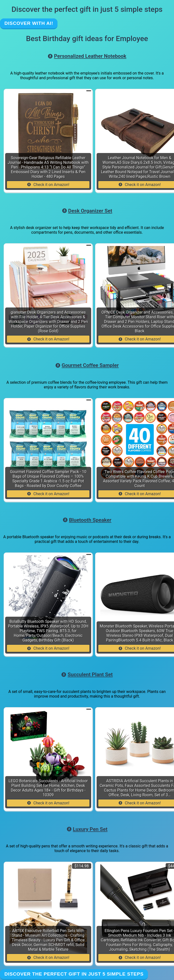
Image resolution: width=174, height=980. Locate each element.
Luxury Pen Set (87, 829)
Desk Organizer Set (87, 211)
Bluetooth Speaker (87, 520)
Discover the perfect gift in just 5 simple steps (74, 974)
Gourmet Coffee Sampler (87, 365)
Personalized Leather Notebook (87, 56)
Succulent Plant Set (87, 674)
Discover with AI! (29, 23)
